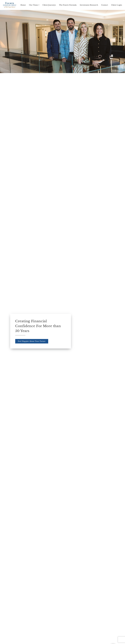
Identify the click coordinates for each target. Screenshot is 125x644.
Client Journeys (49, 5)
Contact (105, 5)
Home (23, 5)
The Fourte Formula (68, 5)
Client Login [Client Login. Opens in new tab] (117, 5)
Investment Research (89, 5)
